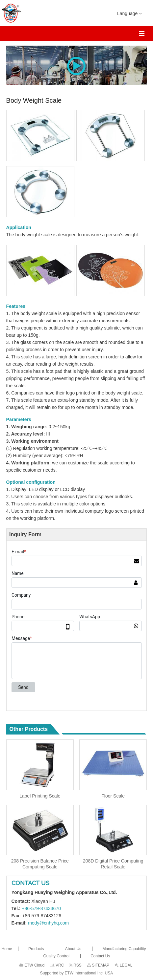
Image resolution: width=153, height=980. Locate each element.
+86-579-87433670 (41, 908)
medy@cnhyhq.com (48, 923)
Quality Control (57, 956)
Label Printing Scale (40, 796)
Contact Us (30, 883)
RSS (76, 965)
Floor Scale (113, 796)
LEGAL (123, 965)
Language (129, 13)
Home (7, 949)
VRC (57, 965)
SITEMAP (98, 965)
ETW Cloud (32, 965)
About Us (74, 949)
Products (37, 949)
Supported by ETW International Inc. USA (76, 973)
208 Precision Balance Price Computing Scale (40, 864)
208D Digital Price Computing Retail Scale (113, 864)
